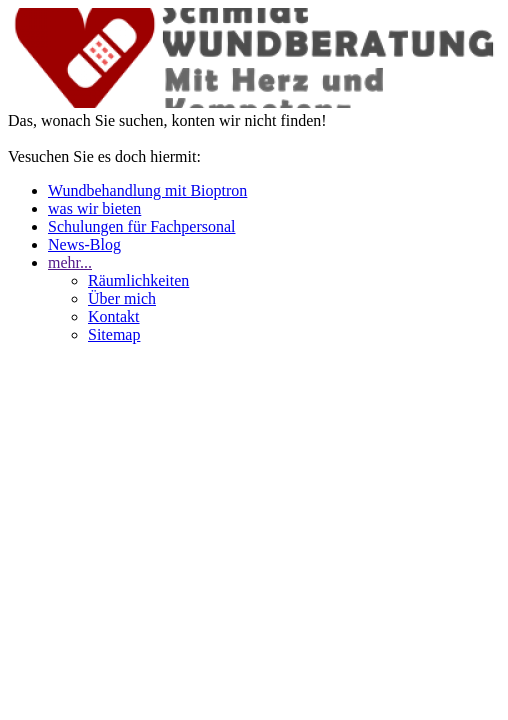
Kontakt (114, 316)
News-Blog (84, 244)
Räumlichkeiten (138, 280)
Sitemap (114, 334)
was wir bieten (94, 208)
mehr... (70, 262)
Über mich (122, 298)
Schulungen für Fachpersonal (142, 226)
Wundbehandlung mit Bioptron (147, 190)
